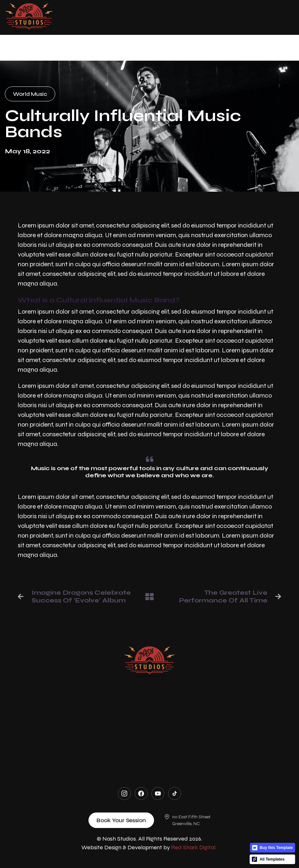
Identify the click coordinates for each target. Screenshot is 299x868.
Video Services (149, 723)
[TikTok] (175, 793)
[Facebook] (141, 793)
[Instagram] (124, 793)
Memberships (148, 738)
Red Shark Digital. (194, 847)
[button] (174, 18)
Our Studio (149, 693)
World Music (30, 94)
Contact (149, 753)
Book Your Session (121, 820)
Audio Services (149, 708)
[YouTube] (158, 793)
